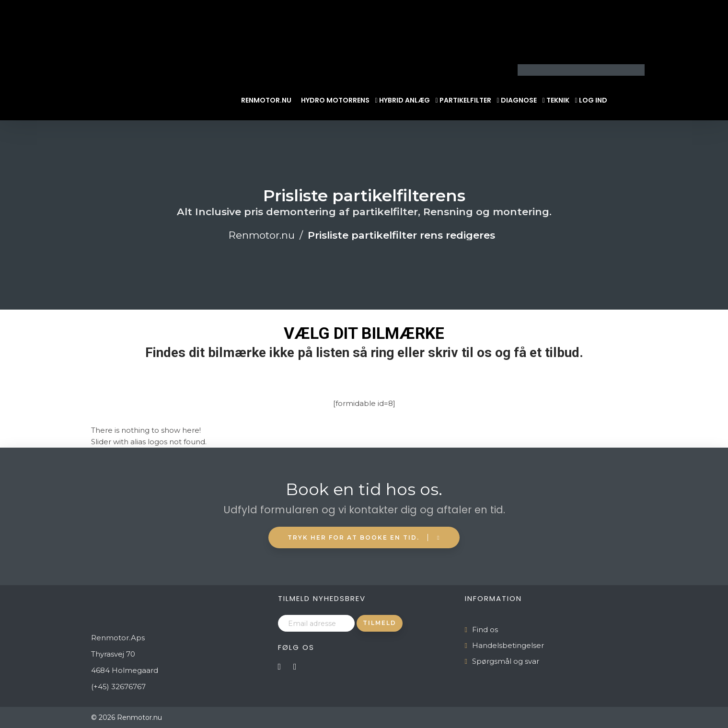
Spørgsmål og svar (506, 661)
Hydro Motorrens (335, 100)
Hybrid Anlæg (404, 100)
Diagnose (519, 100)
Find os (485, 630)
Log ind (593, 100)
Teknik (558, 100)
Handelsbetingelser (508, 645)
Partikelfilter (465, 100)
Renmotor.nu (266, 100)
